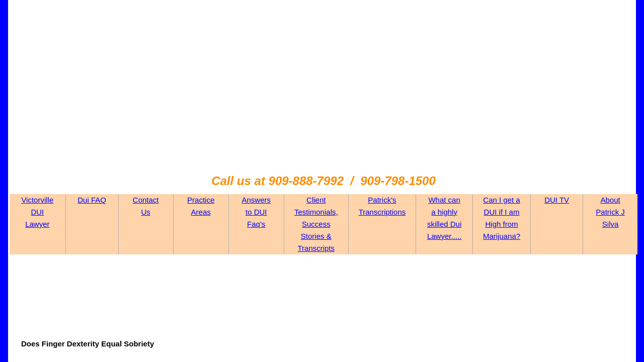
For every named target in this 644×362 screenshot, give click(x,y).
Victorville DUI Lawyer (37, 212)
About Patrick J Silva (610, 212)
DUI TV (557, 200)
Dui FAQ (92, 200)
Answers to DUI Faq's (256, 212)
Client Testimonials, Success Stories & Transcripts (316, 224)
